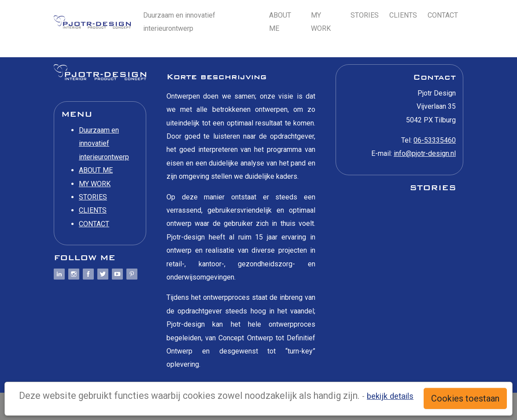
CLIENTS (403, 15)
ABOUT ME (280, 22)
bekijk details (390, 396)
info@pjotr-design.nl (425, 153)
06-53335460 (435, 140)
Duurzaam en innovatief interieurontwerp (179, 22)
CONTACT (443, 15)
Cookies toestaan (465, 398)
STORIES (365, 15)
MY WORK (321, 22)
